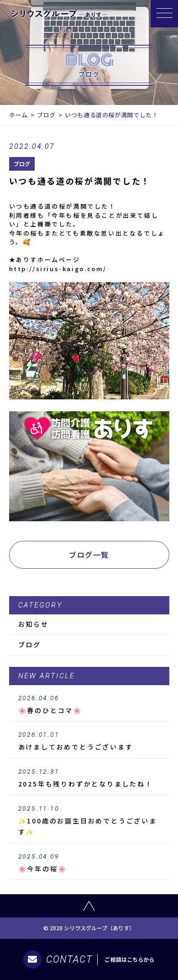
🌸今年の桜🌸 (89, 863)
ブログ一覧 (89, 555)
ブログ (46, 115)
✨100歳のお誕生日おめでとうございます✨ (89, 821)
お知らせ (34, 624)
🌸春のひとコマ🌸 (89, 705)
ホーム (18, 115)
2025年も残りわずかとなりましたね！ (89, 778)
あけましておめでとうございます (89, 741)
